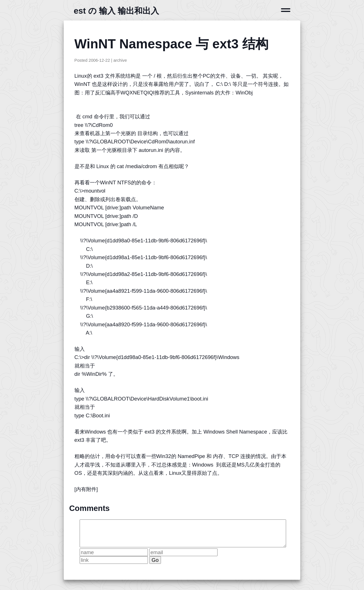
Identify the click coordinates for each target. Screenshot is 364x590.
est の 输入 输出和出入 (116, 11)
